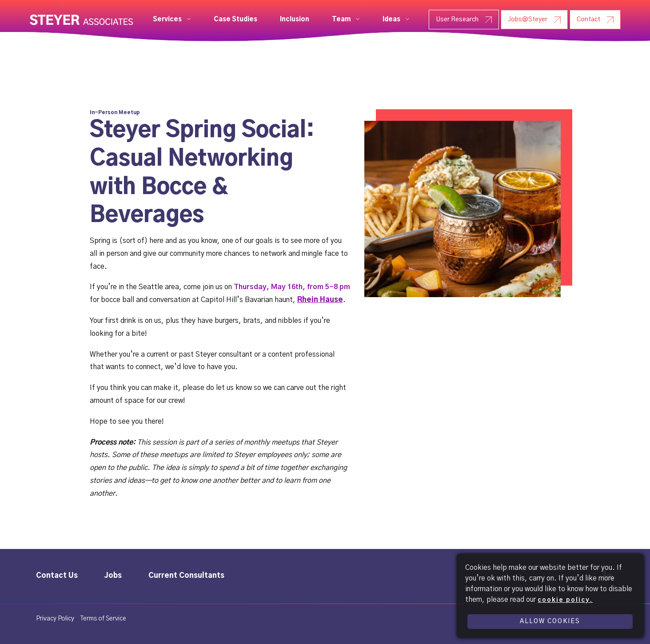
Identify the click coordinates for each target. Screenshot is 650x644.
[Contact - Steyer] (595, 20)
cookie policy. (565, 600)
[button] (172, 20)
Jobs (113, 576)
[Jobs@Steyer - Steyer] (534, 20)
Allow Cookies (550, 621)
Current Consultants (186, 576)
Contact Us (57, 576)
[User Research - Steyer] (464, 20)
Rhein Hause (320, 300)
